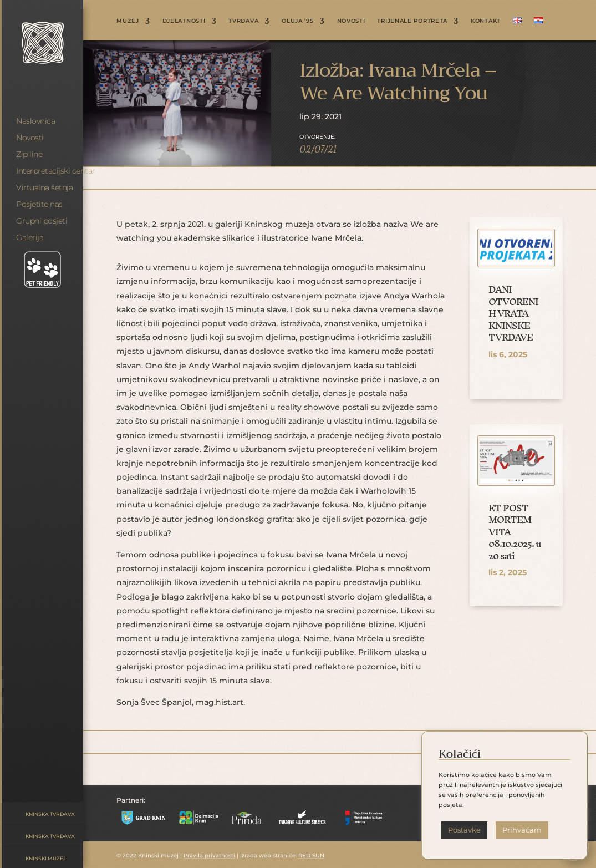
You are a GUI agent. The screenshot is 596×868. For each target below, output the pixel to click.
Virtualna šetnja (44, 187)
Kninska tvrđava (50, 814)
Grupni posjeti (42, 221)
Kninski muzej (46, 858)
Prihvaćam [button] (522, 830)
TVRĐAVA (243, 21)
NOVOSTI (351, 21)
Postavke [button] (464, 830)
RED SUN (311, 856)
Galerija (30, 237)
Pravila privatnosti (209, 856)
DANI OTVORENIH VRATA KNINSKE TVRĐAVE (513, 313)
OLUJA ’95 (297, 21)
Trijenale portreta (412, 21)
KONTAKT (486, 21)
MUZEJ (128, 21)
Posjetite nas (39, 204)
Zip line (29, 154)
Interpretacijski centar (56, 171)
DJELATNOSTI (184, 21)
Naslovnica (35, 121)
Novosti (30, 138)
